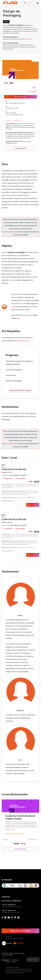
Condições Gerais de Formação (15, 938)
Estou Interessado (33, 505)
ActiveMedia (9, 955)
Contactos (9, 937)
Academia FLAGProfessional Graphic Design (20, 817)
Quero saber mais (20, 97)
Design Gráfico (10, 830)
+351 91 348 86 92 (9, 905)
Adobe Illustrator (23, 341)
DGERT (18, 303)
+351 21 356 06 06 (9, 911)
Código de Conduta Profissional (15, 973)
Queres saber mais (10, 232)
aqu (18, 318)
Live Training (28, 39)
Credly (14, 307)
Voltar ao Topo (33, 960)
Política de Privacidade (12, 967)
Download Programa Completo (20, 390)
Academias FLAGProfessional (15, 834)
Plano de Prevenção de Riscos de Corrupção (18, 969)
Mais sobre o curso (20, 849)
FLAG (7, 953)
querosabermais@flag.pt (11, 901)
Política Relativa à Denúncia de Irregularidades (19, 971)
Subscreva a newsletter (21, 931)
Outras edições (20, 148)
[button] (38, 3)
